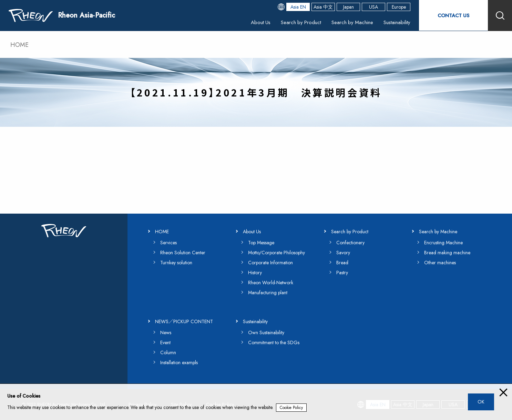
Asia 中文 (323, 7)
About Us (252, 22)
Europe (399, 7)
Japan (349, 7)
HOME (19, 45)
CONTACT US (453, 15)
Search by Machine (349, 22)
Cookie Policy (291, 408)
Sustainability (396, 22)
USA (373, 7)
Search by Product (294, 22)
